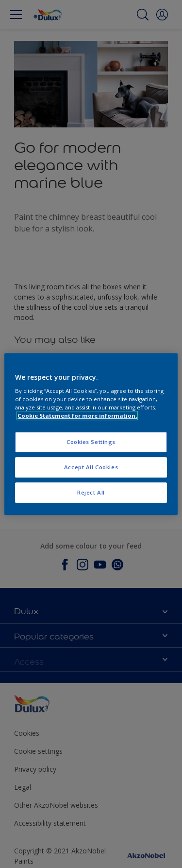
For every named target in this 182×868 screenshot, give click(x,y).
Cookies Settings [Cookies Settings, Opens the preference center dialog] (91, 442)
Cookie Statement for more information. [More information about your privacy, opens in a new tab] (77, 416)
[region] (91, 434)
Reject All (91, 492)
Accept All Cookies (91, 467)
